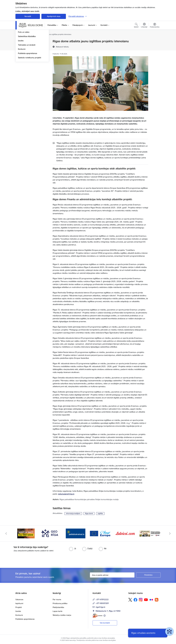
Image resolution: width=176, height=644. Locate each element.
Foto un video (24, 58)
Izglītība (100, 513)
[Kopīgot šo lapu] (155, 46)
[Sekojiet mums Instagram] (141, 600)
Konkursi (22, 75)
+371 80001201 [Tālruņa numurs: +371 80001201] (102, 603)
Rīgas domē (89, 513)
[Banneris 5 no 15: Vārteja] (100, 533)
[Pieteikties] (148, 575)
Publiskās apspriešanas (28, 80)
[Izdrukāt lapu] (155, 40)
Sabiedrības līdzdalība (27, 63)
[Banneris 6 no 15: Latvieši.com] (125, 533)
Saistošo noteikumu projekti (30, 84)
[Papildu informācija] (105, 616)
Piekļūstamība (58, 607)
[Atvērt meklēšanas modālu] (136, 26)
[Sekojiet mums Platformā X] (130, 600)
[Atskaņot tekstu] (62, 47)
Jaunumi (21, 41)
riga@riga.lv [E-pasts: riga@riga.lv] (100, 607)
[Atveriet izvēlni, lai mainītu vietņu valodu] (144, 26)
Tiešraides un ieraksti (27, 71)
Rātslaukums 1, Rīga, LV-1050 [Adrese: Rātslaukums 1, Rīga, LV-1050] (108, 611)
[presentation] (20, 559)
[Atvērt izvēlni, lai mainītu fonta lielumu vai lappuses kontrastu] (155, 26)
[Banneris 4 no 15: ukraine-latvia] (76, 533)
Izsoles (21, 67)
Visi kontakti (105, 623)
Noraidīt (28, 16)
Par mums (57, 599)
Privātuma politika (60, 603)
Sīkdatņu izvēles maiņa (62, 615)
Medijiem (22, 50)
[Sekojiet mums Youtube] (146, 600)
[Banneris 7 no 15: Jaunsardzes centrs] (150, 533)
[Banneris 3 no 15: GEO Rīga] (51, 533)
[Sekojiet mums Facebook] (135, 600)
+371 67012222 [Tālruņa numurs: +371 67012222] (102, 599)
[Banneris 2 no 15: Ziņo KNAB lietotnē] (26, 533)
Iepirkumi (19, 603)
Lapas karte (58, 611)
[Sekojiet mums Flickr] (151, 600)
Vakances (19, 599)
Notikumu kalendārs (26, 46)
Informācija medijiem (73, 513)
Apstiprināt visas (54, 16)
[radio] (73, 548)
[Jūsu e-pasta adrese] (112, 575)
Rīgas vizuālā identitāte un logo (31, 54)
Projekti (19, 607)
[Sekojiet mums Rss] (157, 600)
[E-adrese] (97, 616)
